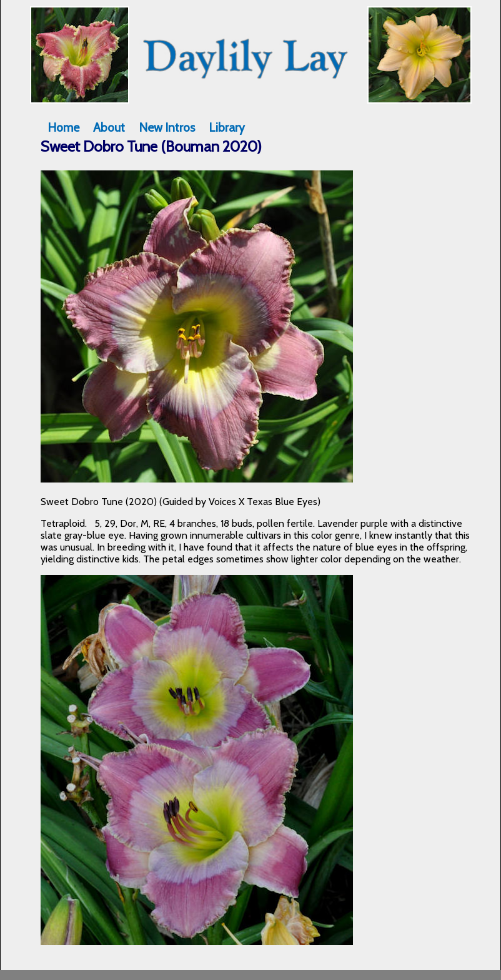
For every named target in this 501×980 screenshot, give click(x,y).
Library (227, 128)
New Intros (167, 128)
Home (63, 128)
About (109, 128)
